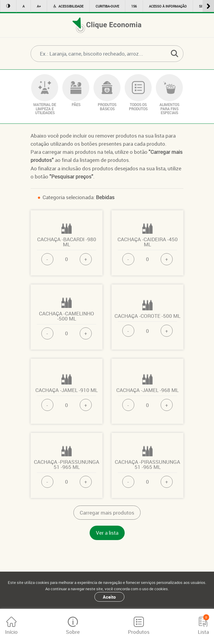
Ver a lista (107, 533)
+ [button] (86, 259)
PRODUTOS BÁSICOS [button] (107, 93)
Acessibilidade (68, 6)
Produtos (139, 626)
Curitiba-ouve (107, 6)
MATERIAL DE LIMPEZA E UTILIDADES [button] (45, 95)
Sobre (73, 626)
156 (134, 6)
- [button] (47, 259)
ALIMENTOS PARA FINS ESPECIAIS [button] (169, 95)
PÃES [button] (76, 91)
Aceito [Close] (109, 597)
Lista (204, 625)
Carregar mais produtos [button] (107, 513)
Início (11, 626)
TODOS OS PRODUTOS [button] (138, 93)
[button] (174, 54)
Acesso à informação (168, 6)
